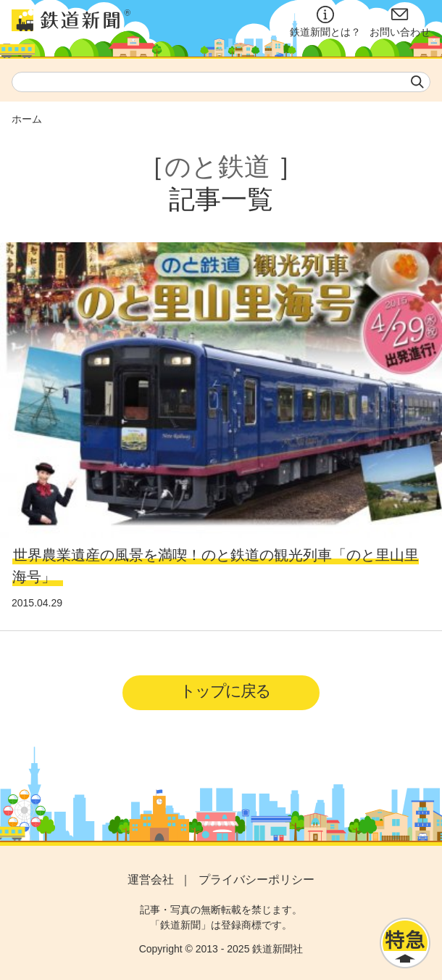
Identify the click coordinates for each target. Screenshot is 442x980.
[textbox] (221, 82)
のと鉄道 (217, 166)
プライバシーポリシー (257, 880)
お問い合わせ (400, 22)
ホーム (27, 119)
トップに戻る (225, 691)
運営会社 (151, 880)
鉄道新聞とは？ (325, 22)
